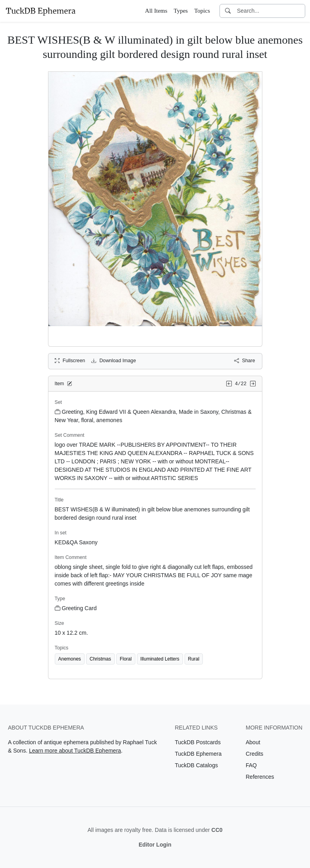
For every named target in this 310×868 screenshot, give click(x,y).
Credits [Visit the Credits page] (254, 754)
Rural (194, 659)
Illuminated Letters (160, 659)
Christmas (100, 659)
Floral (126, 659)
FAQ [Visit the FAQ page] (251, 765)
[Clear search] (300, 11)
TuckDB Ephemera (198, 754)
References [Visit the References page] (260, 777)
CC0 (217, 830)
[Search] (228, 11)
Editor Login (155, 845)
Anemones (70, 659)
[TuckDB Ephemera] (40, 11)
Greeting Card (76, 608)
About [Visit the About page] (253, 742)
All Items (156, 11)
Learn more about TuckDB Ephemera (75, 751)
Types (181, 11)
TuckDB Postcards (198, 742)
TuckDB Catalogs (196, 765)
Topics (202, 11)
